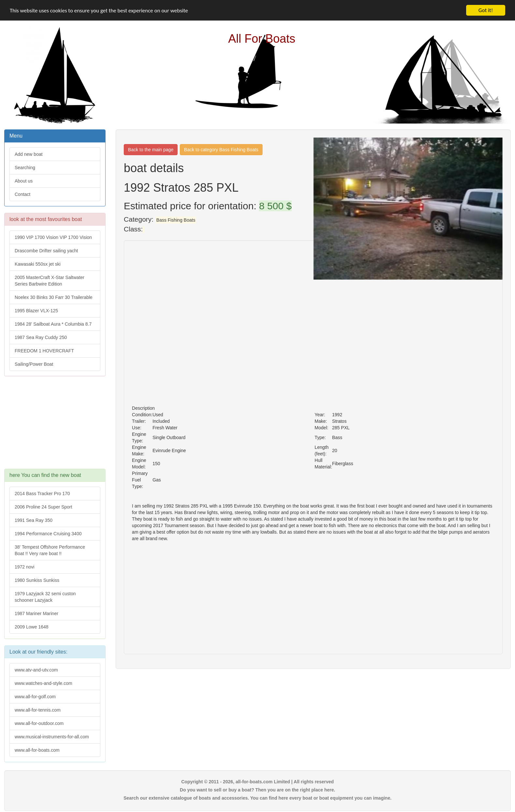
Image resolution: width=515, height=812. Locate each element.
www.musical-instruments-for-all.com (52, 737)
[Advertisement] (54, 426)
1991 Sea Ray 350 (34, 520)
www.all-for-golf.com (35, 697)
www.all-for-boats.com (37, 750)
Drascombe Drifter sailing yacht (46, 251)
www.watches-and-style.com (43, 683)
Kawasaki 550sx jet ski (38, 264)
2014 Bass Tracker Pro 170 (42, 494)
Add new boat (29, 154)
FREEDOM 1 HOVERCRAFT (44, 351)
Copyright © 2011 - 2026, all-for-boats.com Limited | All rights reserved (257, 782)
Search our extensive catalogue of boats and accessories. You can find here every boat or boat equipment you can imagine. (257, 798)
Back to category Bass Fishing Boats (221, 150)
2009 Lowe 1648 (32, 627)
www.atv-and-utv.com (36, 670)
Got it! (486, 10)
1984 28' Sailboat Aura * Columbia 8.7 (53, 324)
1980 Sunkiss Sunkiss (37, 580)
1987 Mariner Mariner (36, 613)
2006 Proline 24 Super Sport (43, 507)
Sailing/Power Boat (34, 364)
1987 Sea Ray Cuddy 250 (41, 337)
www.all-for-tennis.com (38, 710)
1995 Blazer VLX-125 (36, 311)
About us (24, 181)
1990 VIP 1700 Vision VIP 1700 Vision (53, 237)
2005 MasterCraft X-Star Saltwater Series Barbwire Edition (50, 281)
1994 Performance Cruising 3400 (48, 534)
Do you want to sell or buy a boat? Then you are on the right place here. (257, 790)
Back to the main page (151, 150)
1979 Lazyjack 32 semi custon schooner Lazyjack (45, 597)
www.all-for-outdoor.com (39, 723)
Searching (25, 168)
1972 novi (25, 567)
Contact (22, 194)
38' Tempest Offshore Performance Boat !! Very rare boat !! (50, 550)
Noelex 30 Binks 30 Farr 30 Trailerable (54, 297)
